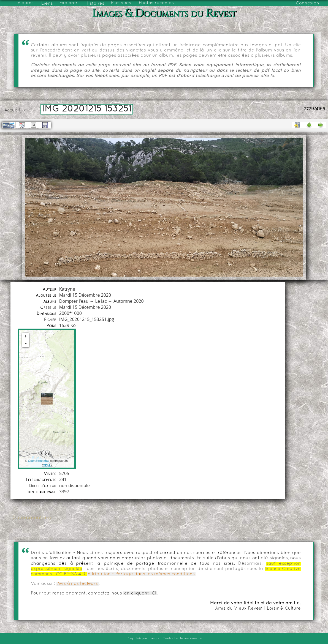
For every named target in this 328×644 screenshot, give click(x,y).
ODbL (47, 465)
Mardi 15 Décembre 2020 (85, 295)
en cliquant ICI (140, 593)
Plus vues (121, 3)
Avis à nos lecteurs (78, 584)
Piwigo (154, 638)
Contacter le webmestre (182, 638)
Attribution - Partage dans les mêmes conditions (141, 574)
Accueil (12, 110)
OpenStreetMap (39, 461)
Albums (26, 3)
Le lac (101, 301)
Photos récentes (156, 3)
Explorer (69, 3)
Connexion (307, 3)
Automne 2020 (129, 301)
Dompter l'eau (74, 301)
